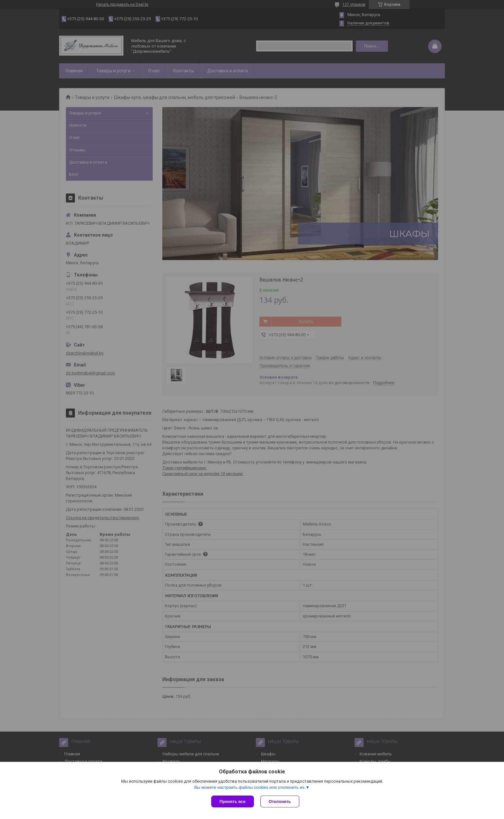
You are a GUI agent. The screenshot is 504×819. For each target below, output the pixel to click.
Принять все (233, 801)
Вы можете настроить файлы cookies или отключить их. (250, 787)
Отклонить (280, 801)
